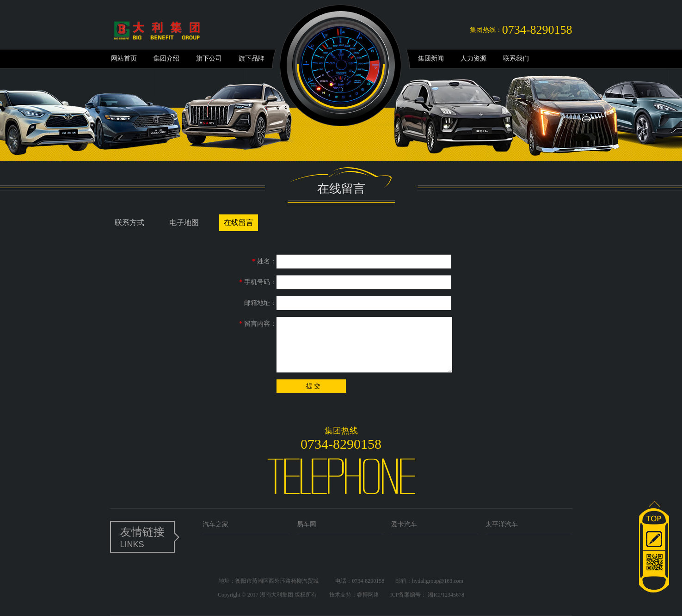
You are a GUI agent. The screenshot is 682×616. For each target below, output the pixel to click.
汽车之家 (215, 524)
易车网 (307, 524)
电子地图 (184, 223)
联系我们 (516, 58)
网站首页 (124, 58)
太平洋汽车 (502, 524)
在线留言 (239, 223)
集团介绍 (166, 58)
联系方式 (129, 223)
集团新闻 (431, 58)
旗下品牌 (252, 58)
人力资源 (473, 58)
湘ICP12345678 (446, 595)
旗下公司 (209, 58)
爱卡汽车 (404, 524)
